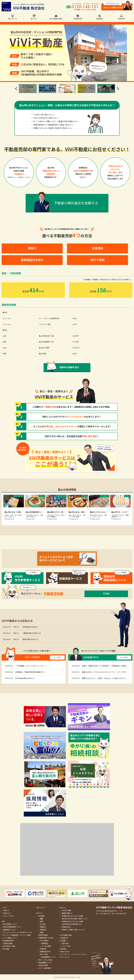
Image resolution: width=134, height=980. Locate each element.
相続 (42, 932)
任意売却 (98, 248)
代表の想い (66, 943)
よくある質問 (46, 946)
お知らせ (6, 910)
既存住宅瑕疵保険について (12, 927)
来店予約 (63, 949)
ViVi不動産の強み (66, 935)
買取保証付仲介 (45, 952)
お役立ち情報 (66, 910)
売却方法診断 (43, 935)
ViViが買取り (44, 941)
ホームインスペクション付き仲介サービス (18, 932)
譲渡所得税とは (67, 913)
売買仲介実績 (43, 965)
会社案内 (63, 941)
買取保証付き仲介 (32, 260)
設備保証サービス (9, 930)
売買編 (106, 593)
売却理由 (42, 916)
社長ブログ (7, 913)
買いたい (40, 908)
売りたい (40, 913)
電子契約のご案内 (9, 946)
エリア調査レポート (10, 938)
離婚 (42, 919)
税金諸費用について (48, 957)
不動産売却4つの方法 (46, 938)
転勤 (42, 921)
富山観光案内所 (8, 941)
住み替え (43, 924)
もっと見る (57, 657)
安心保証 (6, 949)
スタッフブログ (8, 916)
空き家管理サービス (10, 924)
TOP (5, 908)
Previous (16, 89)
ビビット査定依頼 (45, 968)
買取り (32, 248)
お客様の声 (64, 938)
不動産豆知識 (8, 943)
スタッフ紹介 (66, 946)
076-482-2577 (105, 914)
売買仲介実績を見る (69, 367)
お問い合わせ (65, 952)
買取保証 (45, 943)
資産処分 (43, 927)
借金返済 (43, 930)
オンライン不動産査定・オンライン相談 (17, 935)
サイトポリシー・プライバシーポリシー (74, 954)
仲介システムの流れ (45, 960)
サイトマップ (65, 957)
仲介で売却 (98, 260)
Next (118, 89)
